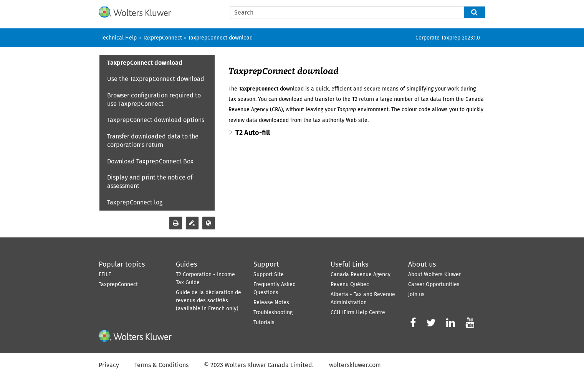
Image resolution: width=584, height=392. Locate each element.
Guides (186, 264)
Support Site (269, 274)
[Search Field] (358, 12)
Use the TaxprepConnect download (156, 79)
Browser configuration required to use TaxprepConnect (154, 100)
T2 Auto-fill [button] (253, 133)
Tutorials (264, 322)
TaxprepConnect (118, 284)
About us (422, 264)
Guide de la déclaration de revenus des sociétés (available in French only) (208, 301)
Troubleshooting (273, 312)
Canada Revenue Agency (361, 274)
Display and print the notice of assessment (150, 182)
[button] (475, 12)
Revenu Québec (350, 284)
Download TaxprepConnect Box (150, 161)
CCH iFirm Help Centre (358, 312)
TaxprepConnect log (135, 202)
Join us (416, 294)
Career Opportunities (434, 284)
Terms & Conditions (161, 365)
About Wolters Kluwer (434, 274)
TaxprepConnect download (145, 63)
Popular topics (122, 264)
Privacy (109, 365)
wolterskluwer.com (355, 365)
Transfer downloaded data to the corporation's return (153, 141)
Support (266, 264)
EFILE (105, 274)
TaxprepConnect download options (156, 120)
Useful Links (349, 264)
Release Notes (271, 302)
